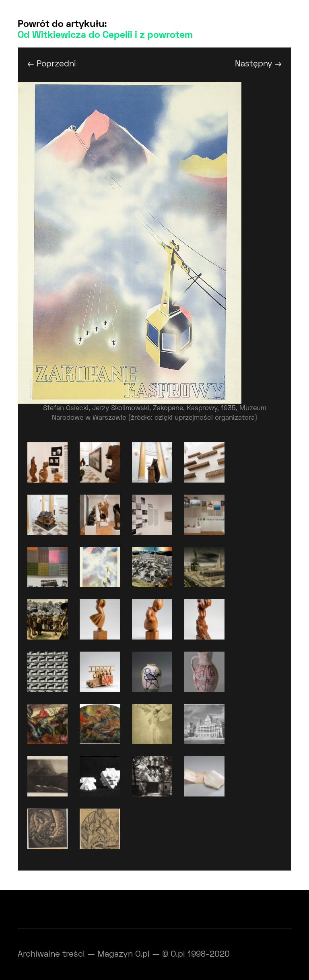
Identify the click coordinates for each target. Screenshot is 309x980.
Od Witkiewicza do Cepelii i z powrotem (105, 35)
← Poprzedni (52, 64)
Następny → (258, 64)
